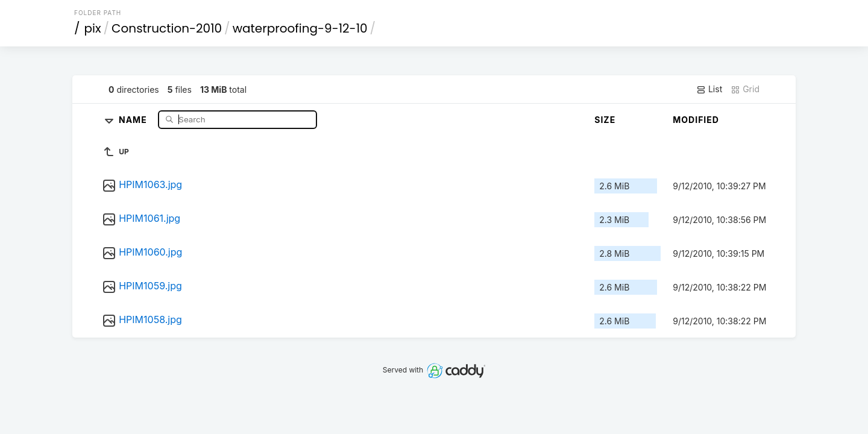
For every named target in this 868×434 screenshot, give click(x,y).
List (709, 89)
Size (605, 120)
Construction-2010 (167, 28)
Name (134, 119)
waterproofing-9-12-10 (300, 28)
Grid (745, 89)
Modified (696, 120)
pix (93, 28)
